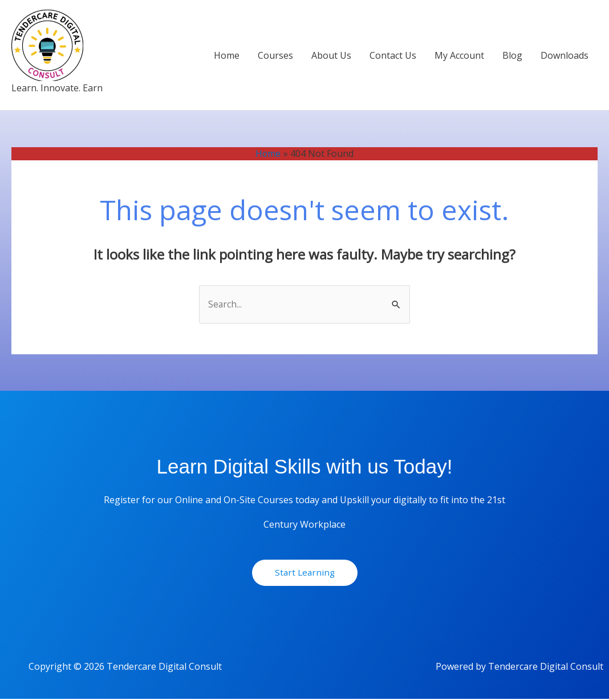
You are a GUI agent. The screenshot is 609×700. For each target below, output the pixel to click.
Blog (512, 55)
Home (227, 55)
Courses (275, 55)
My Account (459, 55)
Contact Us (393, 55)
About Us (331, 55)
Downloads (565, 55)
